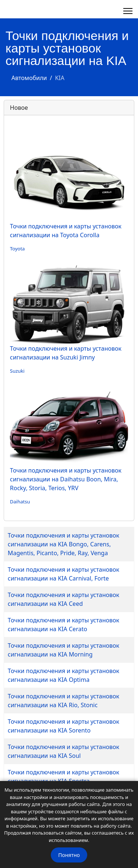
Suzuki (17, 371)
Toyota (17, 249)
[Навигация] (128, 11)
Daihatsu (20, 502)
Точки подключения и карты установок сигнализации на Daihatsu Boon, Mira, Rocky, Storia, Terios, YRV (66, 479)
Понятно (69, 855)
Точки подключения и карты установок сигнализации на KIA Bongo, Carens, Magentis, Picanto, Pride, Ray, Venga (63, 544)
